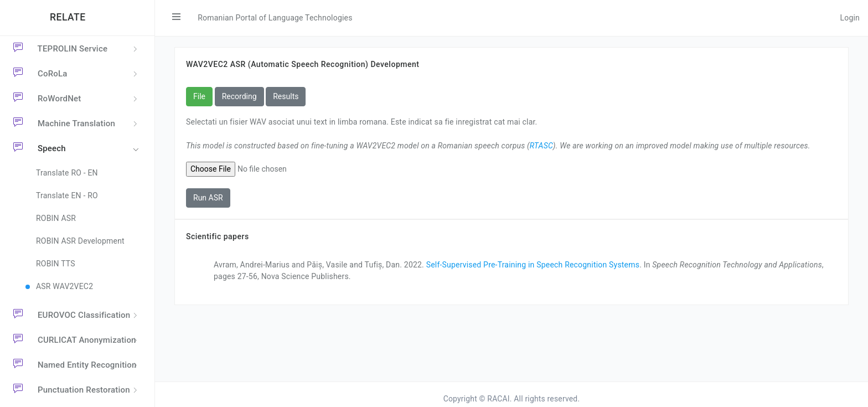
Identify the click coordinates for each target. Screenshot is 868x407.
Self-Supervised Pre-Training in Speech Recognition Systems (533, 265)
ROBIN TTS (56, 264)
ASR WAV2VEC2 (64, 286)
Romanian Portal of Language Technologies (275, 18)
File (199, 96)
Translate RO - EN (67, 173)
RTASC (541, 146)
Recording (239, 96)
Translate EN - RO (67, 195)
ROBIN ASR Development (80, 241)
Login (850, 18)
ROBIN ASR (56, 218)
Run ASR (208, 198)
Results (286, 96)
